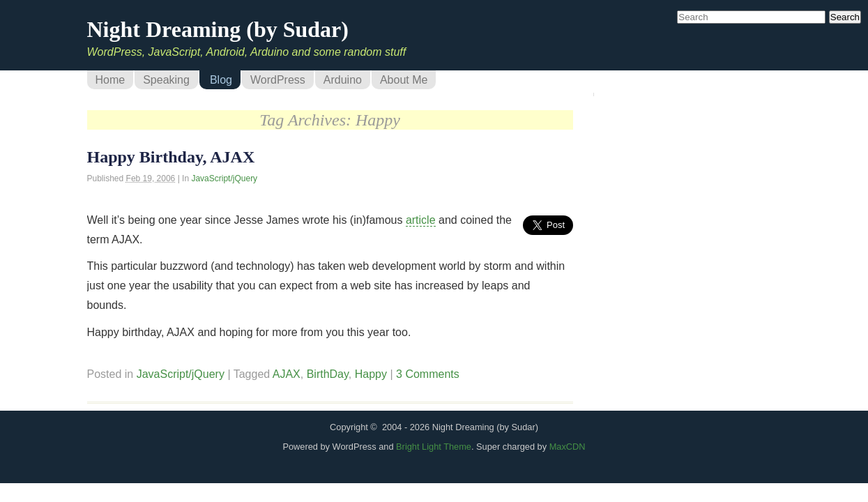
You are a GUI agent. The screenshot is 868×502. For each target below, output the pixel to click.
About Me (404, 80)
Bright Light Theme (434, 447)
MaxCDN (568, 447)
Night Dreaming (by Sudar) (218, 29)
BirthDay (328, 374)
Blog (221, 80)
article (421, 220)
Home (111, 80)
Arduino (343, 80)
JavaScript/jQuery (224, 178)
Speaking (166, 80)
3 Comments (428, 374)
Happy (371, 374)
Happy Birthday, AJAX (171, 157)
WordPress (278, 80)
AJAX (287, 374)
